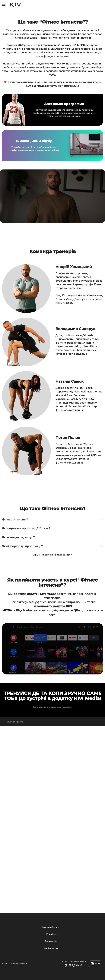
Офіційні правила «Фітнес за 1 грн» (52, 690)
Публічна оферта (14, 909)
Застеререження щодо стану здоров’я (52, 894)
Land (95, 964)
